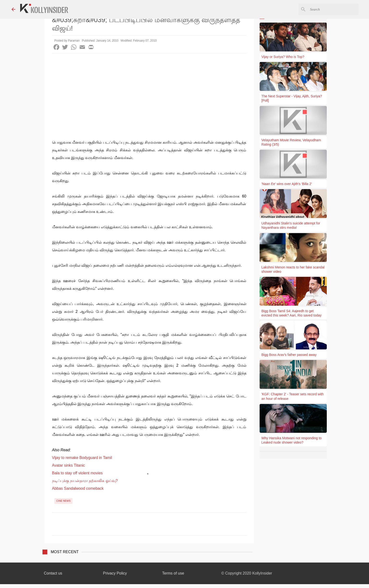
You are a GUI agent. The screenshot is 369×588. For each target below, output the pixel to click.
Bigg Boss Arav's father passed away (289, 355)
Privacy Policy (115, 573)
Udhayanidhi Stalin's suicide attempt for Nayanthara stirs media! (291, 225)
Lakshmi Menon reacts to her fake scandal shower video (293, 269)
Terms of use (173, 573)
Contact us (53, 573)
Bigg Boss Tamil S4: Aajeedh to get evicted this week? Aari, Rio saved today (292, 313)
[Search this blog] (333, 9)
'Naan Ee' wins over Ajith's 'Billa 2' (287, 184)
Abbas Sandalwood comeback (78, 488)
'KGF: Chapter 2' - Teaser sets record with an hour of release (293, 396)
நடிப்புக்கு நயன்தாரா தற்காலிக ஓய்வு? (85, 481)
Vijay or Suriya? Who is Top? (283, 57)
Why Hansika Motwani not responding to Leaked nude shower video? (292, 440)
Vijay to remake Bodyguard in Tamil (82, 458)
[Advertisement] (149, 90)
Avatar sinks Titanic (69, 465)
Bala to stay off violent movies (77, 473)
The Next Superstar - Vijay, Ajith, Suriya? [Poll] (292, 98)
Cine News (64, 501)
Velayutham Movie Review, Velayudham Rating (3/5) (291, 142)
